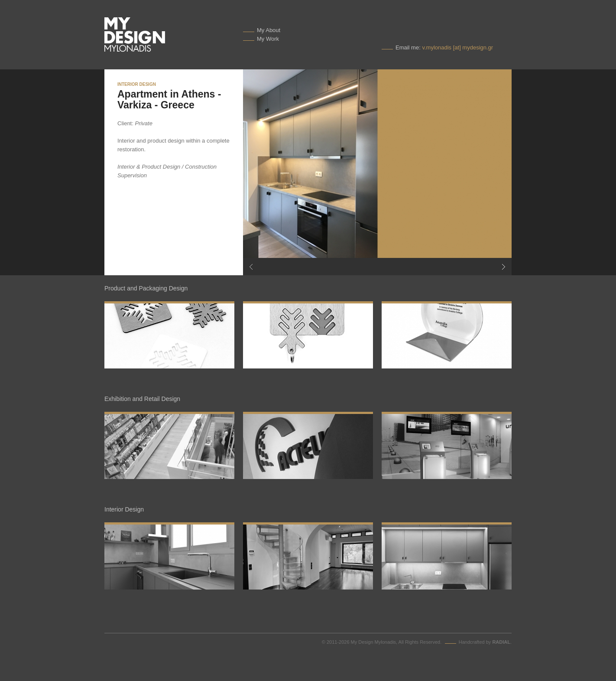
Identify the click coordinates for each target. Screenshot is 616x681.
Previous (310, 267)
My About (269, 30)
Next (444, 267)
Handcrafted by (485, 642)
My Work (268, 39)
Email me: (444, 47)
